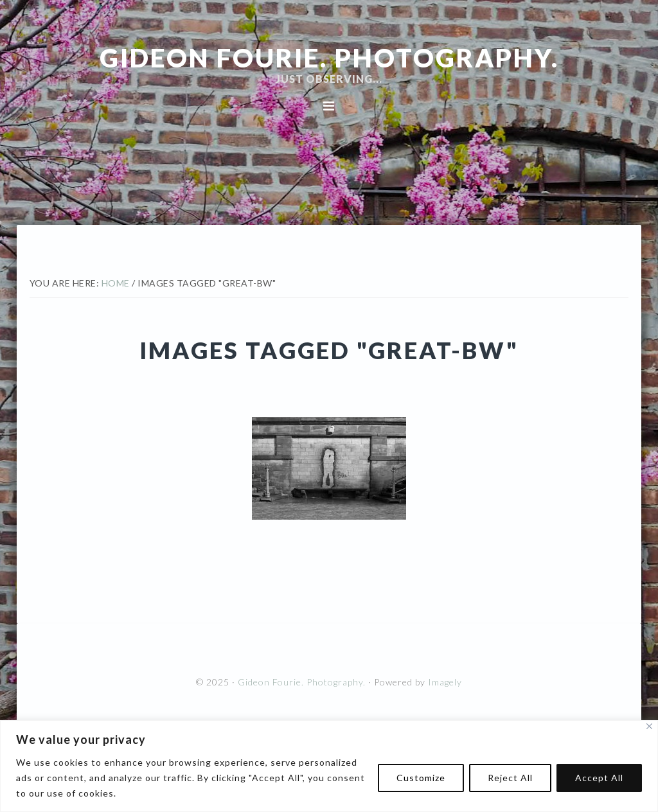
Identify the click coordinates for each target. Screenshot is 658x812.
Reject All (510, 778)
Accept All (599, 778)
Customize (421, 778)
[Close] (649, 726)
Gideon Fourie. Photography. (329, 58)
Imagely (445, 682)
